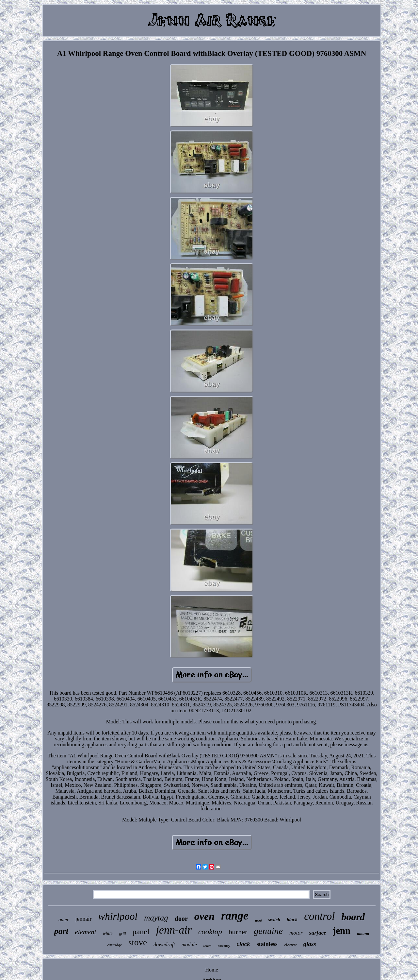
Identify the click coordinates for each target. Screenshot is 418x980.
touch (207, 946)
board (353, 917)
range (235, 916)
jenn (342, 931)
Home (211, 970)
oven (204, 916)
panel (141, 932)
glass (310, 944)
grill (123, 934)
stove (138, 942)
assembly (224, 946)
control (319, 916)
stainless (267, 944)
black (292, 920)
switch (274, 920)
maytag (156, 918)
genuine (268, 931)
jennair (84, 919)
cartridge (114, 945)
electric (290, 945)
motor (296, 933)
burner (238, 932)
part (61, 931)
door (181, 919)
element (85, 932)
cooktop (210, 932)
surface (318, 933)
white (108, 933)
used (258, 921)
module (189, 945)
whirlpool (118, 916)
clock (243, 944)
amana (363, 933)
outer (64, 920)
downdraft (164, 945)
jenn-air (174, 930)
